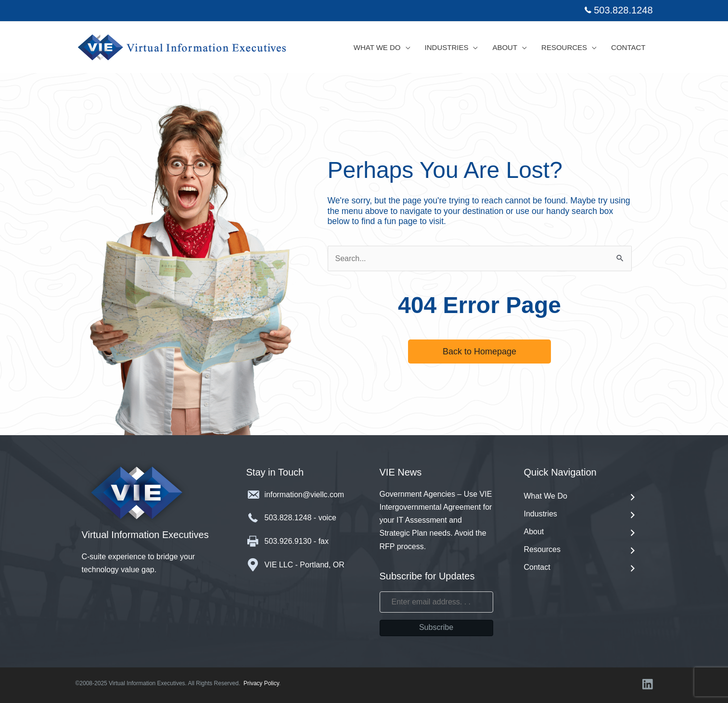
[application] (406, 47)
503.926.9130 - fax (297, 541)
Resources (581, 550)
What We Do (581, 497)
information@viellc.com (305, 495)
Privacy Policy (261, 683)
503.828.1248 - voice (300, 518)
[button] (479, 351)
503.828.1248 (623, 10)
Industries (581, 515)
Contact (581, 568)
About (581, 533)
